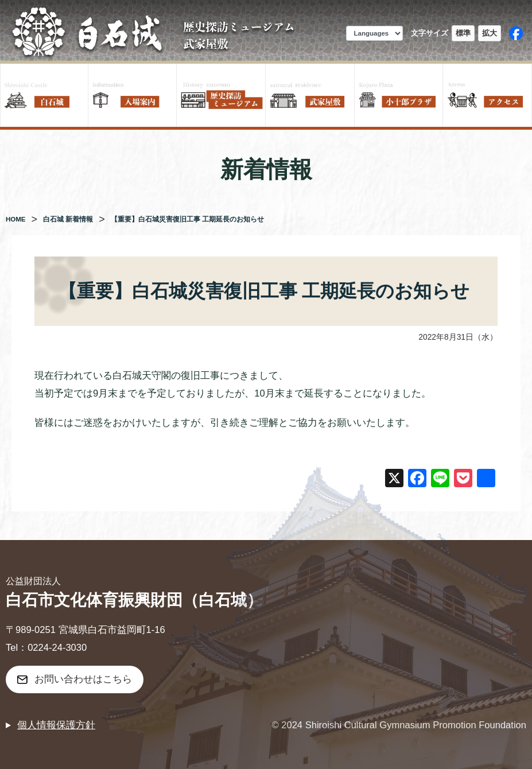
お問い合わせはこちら (83, 679)
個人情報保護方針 (56, 725)
